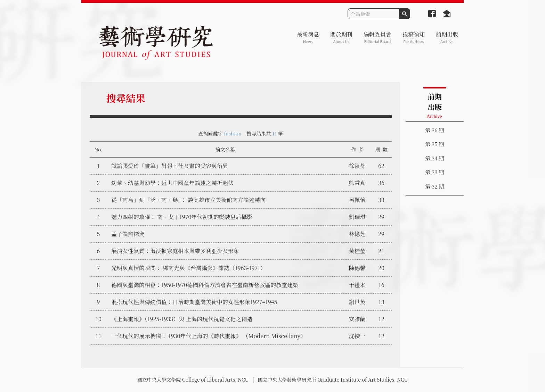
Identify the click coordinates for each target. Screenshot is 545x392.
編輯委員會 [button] (377, 37)
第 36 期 (434, 130)
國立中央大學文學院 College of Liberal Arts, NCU (193, 380)
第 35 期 (434, 144)
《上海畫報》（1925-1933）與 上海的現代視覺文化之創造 (182, 319)
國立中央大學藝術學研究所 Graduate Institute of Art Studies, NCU (333, 380)
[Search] (373, 14)
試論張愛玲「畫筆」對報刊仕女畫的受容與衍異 (170, 166)
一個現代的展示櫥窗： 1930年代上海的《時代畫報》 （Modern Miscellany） (209, 336)
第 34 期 (434, 158)
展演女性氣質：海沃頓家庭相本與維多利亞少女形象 (175, 251)
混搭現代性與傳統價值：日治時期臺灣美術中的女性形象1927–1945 (194, 302)
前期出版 (447, 37)
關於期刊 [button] (341, 37)
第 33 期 (434, 172)
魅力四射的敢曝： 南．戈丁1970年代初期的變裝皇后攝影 (182, 217)
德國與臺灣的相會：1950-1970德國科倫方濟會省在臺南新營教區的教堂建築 (205, 285)
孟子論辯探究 (128, 234)
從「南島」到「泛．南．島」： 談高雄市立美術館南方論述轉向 (188, 200)
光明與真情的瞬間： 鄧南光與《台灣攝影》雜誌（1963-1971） (189, 268)
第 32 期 (434, 186)
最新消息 (308, 37)
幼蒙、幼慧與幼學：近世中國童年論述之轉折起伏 (172, 183)
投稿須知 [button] (414, 37)
